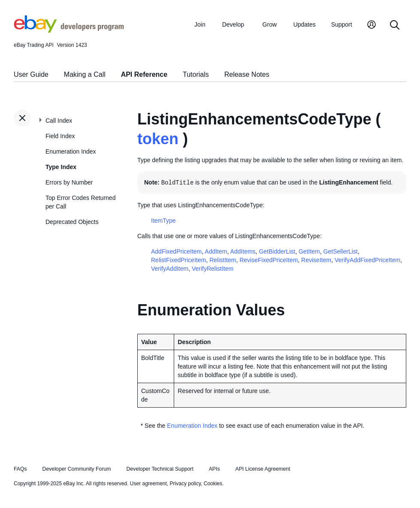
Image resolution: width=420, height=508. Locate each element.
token (158, 139)
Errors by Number (69, 182)
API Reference (144, 74)
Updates (305, 24)
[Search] (395, 26)
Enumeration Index (71, 151)
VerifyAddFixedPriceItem (367, 260)
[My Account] (372, 26)
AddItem (216, 251)
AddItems (243, 251)
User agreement (148, 484)
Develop (233, 24)
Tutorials (196, 74)
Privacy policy (185, 484)
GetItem (309, 251)
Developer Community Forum (77, 469)
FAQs (20, 469)
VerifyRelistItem (213, 269)
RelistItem (223, 260)
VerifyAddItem (170, 269)
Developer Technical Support (160, 469)
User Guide (31, 74)
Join (200, 24)
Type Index (61, 167)
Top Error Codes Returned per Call (80, 202)
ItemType (163, 221)
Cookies (213, 484)
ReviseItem (316, 260)
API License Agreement (263, 469)
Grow (270, 24)
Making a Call (85, 74)
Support (342, 24)
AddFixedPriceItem (176, 251)
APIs (215, 469)
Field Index (60, 136)
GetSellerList (341, 251)
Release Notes (247, 74)
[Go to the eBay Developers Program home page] (69, 30)
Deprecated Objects (72, 222)
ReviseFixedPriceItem (269, 260)
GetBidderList (277, 251)
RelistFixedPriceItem (178, 260)
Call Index (59, 121)
